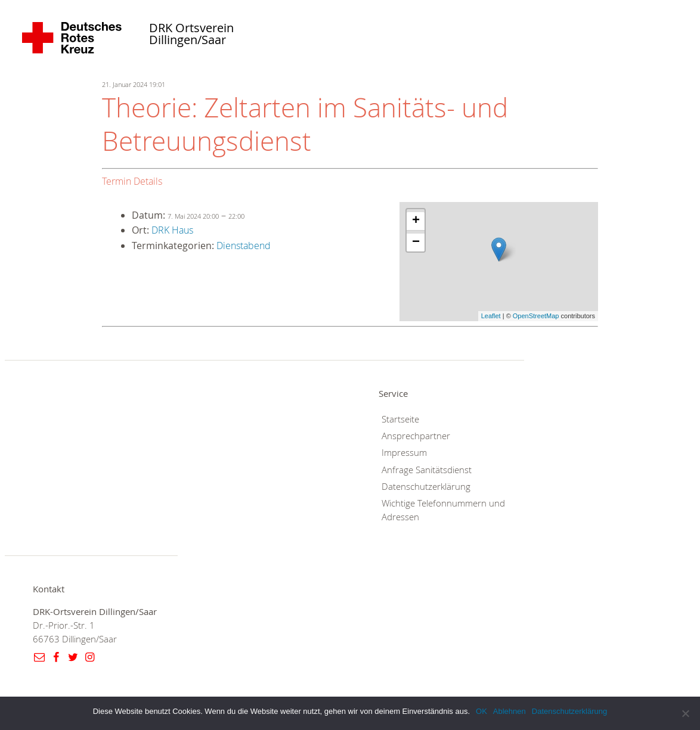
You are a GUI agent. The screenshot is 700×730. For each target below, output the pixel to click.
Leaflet (491, 316)
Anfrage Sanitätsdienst (427, 470)
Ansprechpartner (416, 436)
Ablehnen (509, 711)
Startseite (400, 419)
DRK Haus (172, 230)
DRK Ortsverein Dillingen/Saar (191, 34)
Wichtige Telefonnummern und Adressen (443, 510)
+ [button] (416, 221)
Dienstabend (244, 246)
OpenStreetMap (536, 316)
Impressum (404, 453)
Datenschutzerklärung (426, 487)
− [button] (416, 243)
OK (481, 711)
